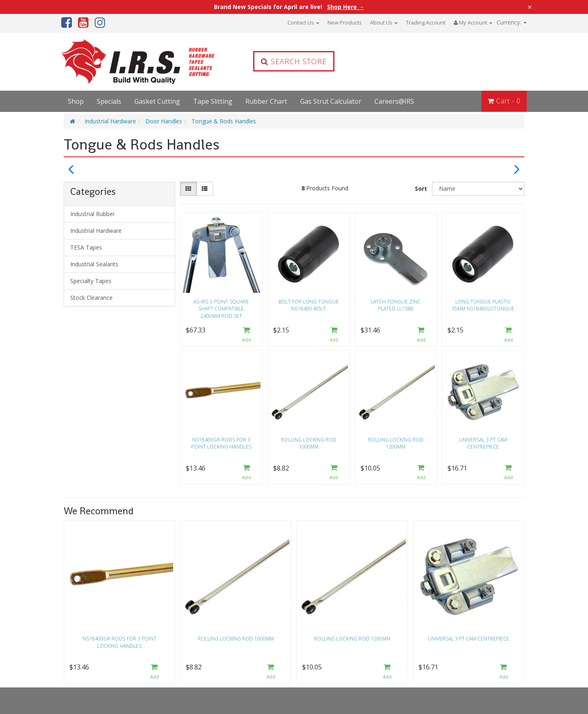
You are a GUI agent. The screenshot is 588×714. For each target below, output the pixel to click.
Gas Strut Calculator (331, 101)
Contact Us (303, 22)
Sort (421, 189)
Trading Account (426, 22)
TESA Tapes (86, 247)
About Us (384, 22)
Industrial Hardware (110, 121)
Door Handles (164, 121)
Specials (109, 101)
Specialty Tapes (91, 281)
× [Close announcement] (530, 7)
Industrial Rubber (92, 214)
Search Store (294, 61)
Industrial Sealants (94, 264)
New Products (345, 22)
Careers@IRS (394, 101)
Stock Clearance (91, 298)
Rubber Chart (266, 101)
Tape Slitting (213, 101)
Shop (76, 101)
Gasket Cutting (157, 101)
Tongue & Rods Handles (224, 121)
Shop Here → (346, 7)
